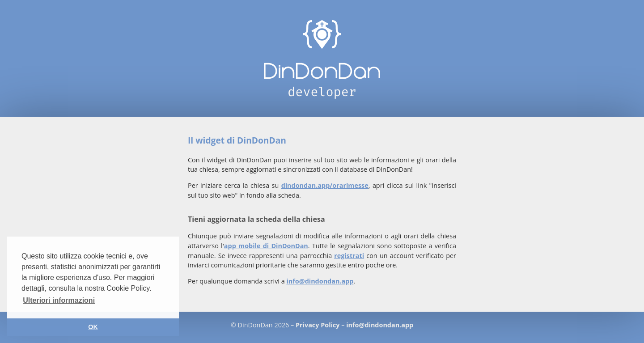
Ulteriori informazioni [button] (59, 300)
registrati (349, 256)
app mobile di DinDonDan (266, 246)
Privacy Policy (318, 325)
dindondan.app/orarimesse (325, 185)
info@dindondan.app (320, 281)
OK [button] (93, 327)
